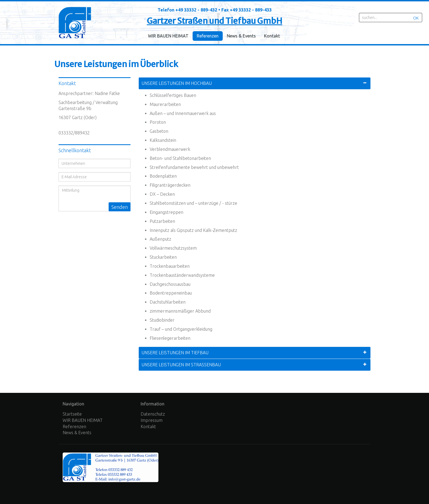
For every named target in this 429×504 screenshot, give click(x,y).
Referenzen (74, 427)
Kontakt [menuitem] (272, 36)
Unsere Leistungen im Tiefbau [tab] (175, 353)
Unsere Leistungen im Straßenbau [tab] (181, 365)
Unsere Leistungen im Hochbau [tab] (177, 83)
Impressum (152, 420)
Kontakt (148, 427)
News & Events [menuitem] (241, 36)
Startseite (72, 414)
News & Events (77, 433)
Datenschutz (153, 414)
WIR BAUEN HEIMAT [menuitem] (168, 36)
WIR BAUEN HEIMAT (83, 420)
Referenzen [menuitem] (208, 36)
